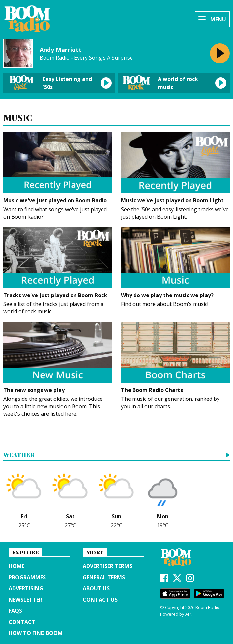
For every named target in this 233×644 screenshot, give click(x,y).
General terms (104, 577)
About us (96, 588)
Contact (22, 622)
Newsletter (25, 600)
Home (16, 566)
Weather (19, 455)
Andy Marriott (61, 50)
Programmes (27, 577)
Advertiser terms (107, 566)
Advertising (26, 588)
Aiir (188, 614)
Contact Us (100, 600)
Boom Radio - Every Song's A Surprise (86, 58)
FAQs (15, 611)
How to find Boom (36, 633)
